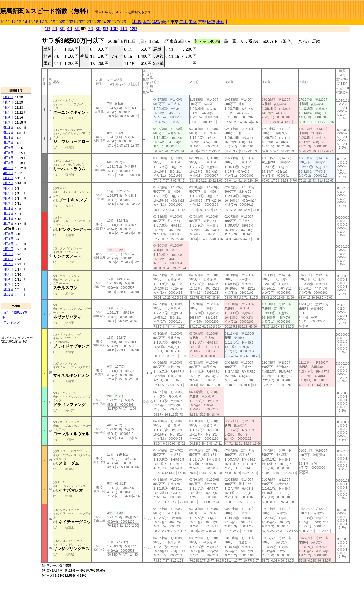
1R (47, 29)
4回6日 (8, 148)
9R (105, 29)
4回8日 (8, 138)
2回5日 (8, 234)
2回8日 (8, 219)
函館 (147, 22)
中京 (193, 22)
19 (53, 22)
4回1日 (8, 173)
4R (70, 29)
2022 (81, 22)
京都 (202, 22)
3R (62, 29)
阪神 (211, 22)
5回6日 (8, 107)
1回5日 (8, 274)
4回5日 (8, 153)
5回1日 (8, 132)
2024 (101, 22)
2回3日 (8, 244)
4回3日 (8, 163)
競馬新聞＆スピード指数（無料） (46, 11)
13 (19, 22)
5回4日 (8, 117)
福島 (156, 22)
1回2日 (8, 289)
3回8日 (8, 178)
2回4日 (8, 239)
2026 (122, 22)
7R (91, 29)
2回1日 (8, 254)
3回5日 (8, 193)
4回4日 (8, 158)
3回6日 (8, 188)
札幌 (138, 22)
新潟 (165, 22)
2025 (111, 22)
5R (77, 29)
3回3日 (8, 203)
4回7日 (8, 143)
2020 (61, 22)
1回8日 (8, 259)
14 (25, 22)
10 (2, 22)
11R (124, 29)
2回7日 (8, 224)
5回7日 (8, 102)
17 (42, 22)
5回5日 (8, 112)
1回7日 (8, 264)
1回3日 (8, 284)
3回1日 (8, 213)
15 (30, 22)
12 (14, 22)
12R (133, 29)
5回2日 (8, 127)
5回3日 (8, 122)
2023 (91, 22)
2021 (71, 22)
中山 (184, 22)
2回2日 (8, 249)
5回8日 (8, 97)
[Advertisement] (16, 56)
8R (98, 29)
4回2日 (8, 168)
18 (47, 22)
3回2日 (8, 208)
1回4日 (8, 279)
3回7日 (8, 183)
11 (8, 22)
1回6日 (8, 269)
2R (55, 29)
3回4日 (8, 198)
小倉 (220, 22)
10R (114, 29)
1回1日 (8, 294)
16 (36, 22)
